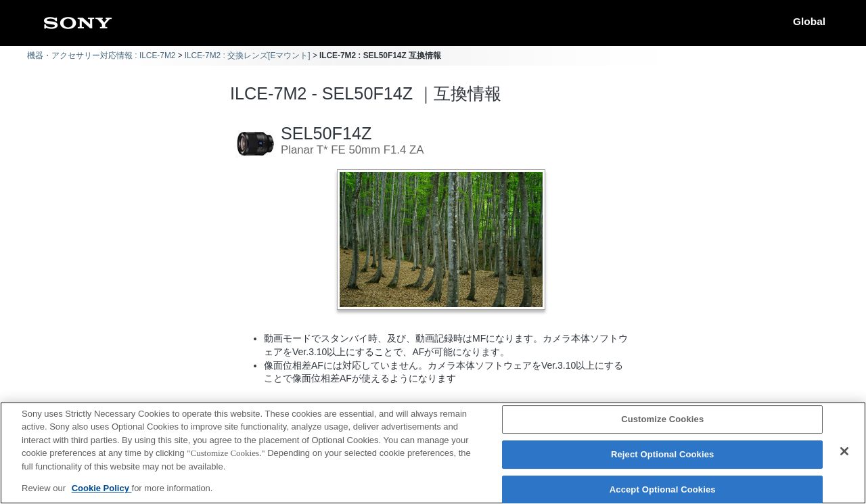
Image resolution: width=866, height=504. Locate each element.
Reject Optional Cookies (663, 454)
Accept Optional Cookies (663, 489)
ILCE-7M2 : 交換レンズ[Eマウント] (248, 55)
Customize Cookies (662, 420)
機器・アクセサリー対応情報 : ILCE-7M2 (101, 55)
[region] (433, 453)
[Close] (844, 451)
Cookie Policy (102, 488)
